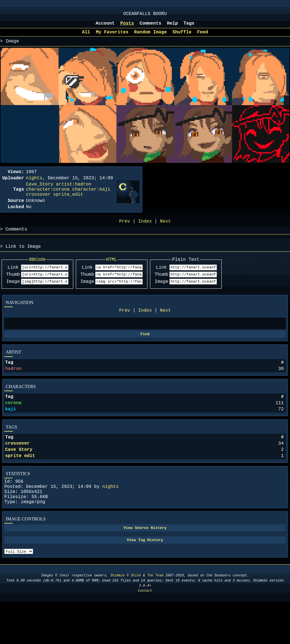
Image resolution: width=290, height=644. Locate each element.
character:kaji (91, 198)
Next (165, 329)
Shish (136, 618)
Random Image (151, 36)
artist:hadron (73, 192)
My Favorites (112, 36)
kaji (10, 436)
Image (13, 300)
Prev (125, 329)
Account (105, 26)
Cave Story (19, 479)
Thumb (13, 292)
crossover (17, 472)
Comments (151, 26)
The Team (155, 618)
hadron (13, 392)
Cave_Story (40, 192)
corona (13, 428)
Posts (127, 26)
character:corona (48, 198)
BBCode (44, 275)
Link (13, 284)
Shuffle (182, 36)
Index (145, 329)
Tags (189, 26)
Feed (202, 36)
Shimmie (118, 618)
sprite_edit (68, 204)
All (86, 36)
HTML (130, 275)
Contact (145, 633)
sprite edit (20, 487)
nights (110, 520)
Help (172, 26)
